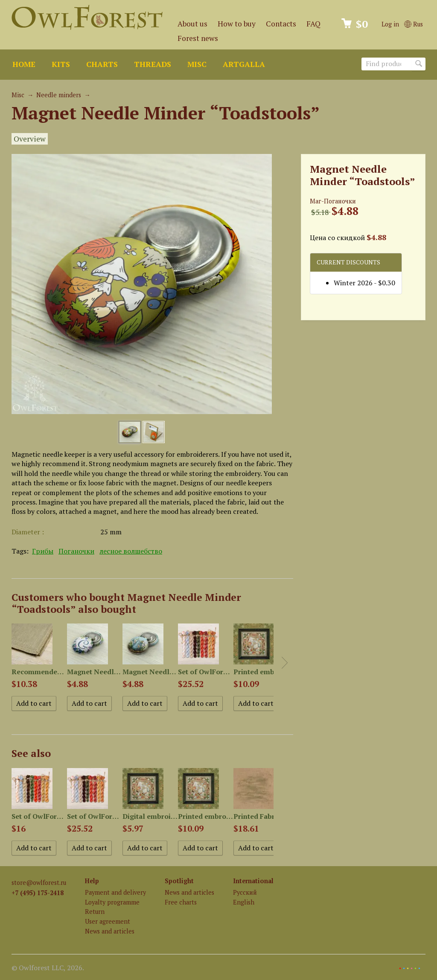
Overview (30, 139)
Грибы (43, 551)
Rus (414, 24)
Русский (245, 892)
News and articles (110, 931)
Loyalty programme (112, 902)
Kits (61, 64)
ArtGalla (244, 64)
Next (285, 663)
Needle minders (59, 95)
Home (24, 64)
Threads (153, 64)
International (253, 881)
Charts (102, 64)
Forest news (198, 38)
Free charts (181, 902)
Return (95, 912)
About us (192, 24)
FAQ (313, 24)
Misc (197, 64)
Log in (390, 24)
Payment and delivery (115, 892)
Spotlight (179, 881)
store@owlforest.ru (39, 883)
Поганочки (76, 551)
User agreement (108, 921)
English (244, 902)
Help (92, 881)
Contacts (281, 24)
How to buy (237, 24)
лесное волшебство (131, 551)
